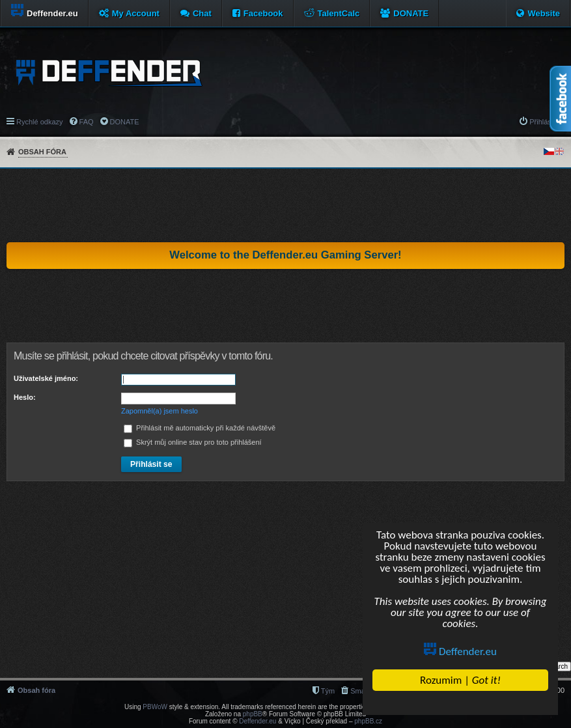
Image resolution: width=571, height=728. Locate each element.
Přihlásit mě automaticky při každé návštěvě (200, 428)
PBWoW (155, 707)
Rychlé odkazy (40, 122)
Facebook (263, 13)
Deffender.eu (461, 651)
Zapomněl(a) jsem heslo (160, 411)
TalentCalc (339, 13)
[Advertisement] (286, 205)
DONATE (411, 13)
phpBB (253, 714)
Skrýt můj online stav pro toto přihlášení (193, 442)
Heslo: (25, 397)
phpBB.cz (368, 721)
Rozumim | (461, 680)
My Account (136, 13)
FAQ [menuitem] (87, 122)
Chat (202, 13)
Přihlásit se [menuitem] (547, 122)
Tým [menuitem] (328, 691)
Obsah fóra (42, 152)
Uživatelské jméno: (46, 378)
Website (544, 13)
